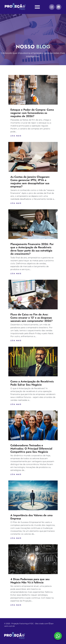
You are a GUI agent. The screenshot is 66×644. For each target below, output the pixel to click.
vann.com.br (10, 626)
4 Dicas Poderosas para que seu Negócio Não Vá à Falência (30, 581)
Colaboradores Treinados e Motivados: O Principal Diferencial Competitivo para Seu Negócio (31, 448)
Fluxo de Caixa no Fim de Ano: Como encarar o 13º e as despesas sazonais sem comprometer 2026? (32, 318)
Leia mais (16, 136)
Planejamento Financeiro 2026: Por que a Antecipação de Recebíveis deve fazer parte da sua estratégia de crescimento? (32, 249)
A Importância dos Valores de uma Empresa (31, 517)
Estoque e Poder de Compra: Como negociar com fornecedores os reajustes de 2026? (32, 113)
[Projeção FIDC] (15, 7)
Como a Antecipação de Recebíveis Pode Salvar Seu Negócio (32, 383)
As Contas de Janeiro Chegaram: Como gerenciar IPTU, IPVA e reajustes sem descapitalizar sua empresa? (30, 182)
